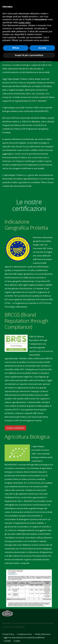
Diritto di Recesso (43, 634)
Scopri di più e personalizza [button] (29, 55)
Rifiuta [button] (16, 48)
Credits (17, 641)
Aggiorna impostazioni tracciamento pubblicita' (24, 637)
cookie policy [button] (24, 23)
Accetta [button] (42, 48)
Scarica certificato (15, 428)
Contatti (7, 641)
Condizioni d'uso (24, 634)
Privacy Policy (8, 634)
